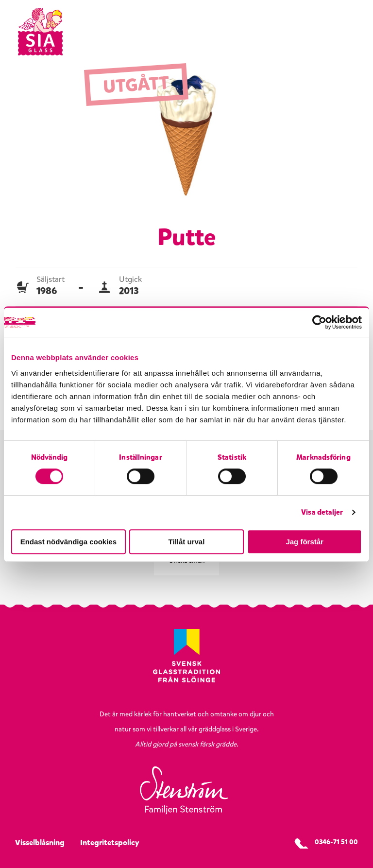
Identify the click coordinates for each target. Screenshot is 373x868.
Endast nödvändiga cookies (68, 542)
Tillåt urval (187, 542)
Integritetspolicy (110, 842)
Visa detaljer (322, 512)
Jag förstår (305, 542)
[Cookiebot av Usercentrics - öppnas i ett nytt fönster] (319, 322)
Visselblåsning (40, 842)
